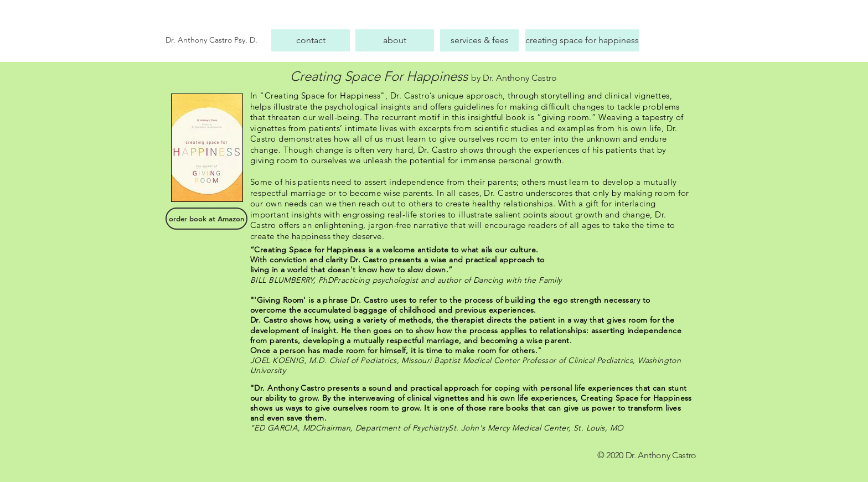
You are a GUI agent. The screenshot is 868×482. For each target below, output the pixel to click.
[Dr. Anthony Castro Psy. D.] (216, 40)
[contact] (311, 40)
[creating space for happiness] (582, 40)
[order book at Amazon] (206, 219)
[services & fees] (479, 40)
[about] (395, 40)
